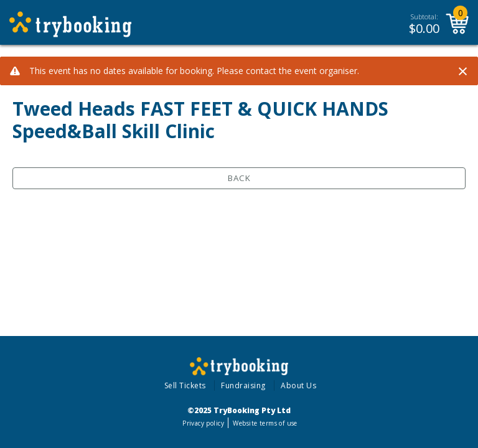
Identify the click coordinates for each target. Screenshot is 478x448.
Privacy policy (203, 423)
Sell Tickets (185, 385)
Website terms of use (265, 423)
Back (239, 178)
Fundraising (243, 385)
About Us (298, 385)
